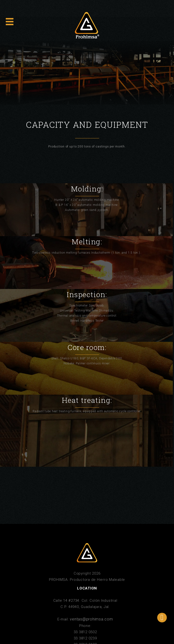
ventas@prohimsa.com (91, 619)
